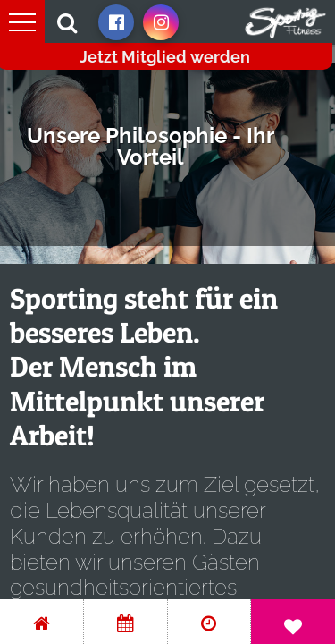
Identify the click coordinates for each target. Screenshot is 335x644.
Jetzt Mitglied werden (165, 57)
